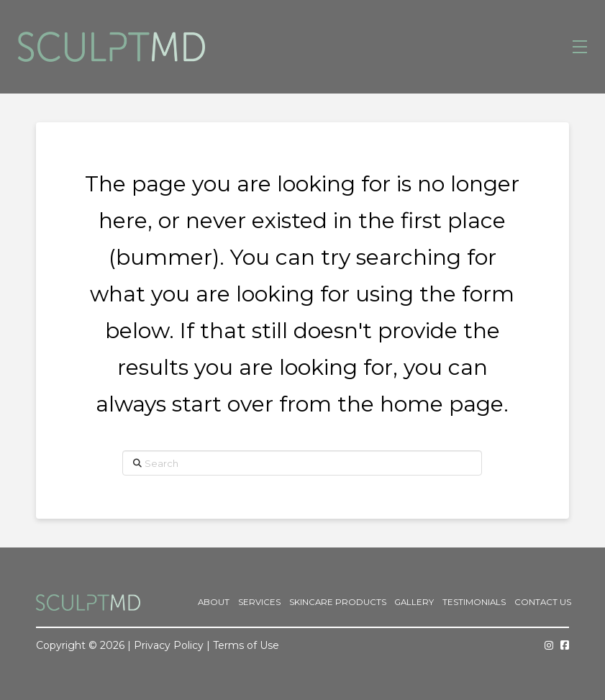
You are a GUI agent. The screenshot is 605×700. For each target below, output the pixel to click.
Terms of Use (246, 645)
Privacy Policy (169, 645)
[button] (580, 47)
